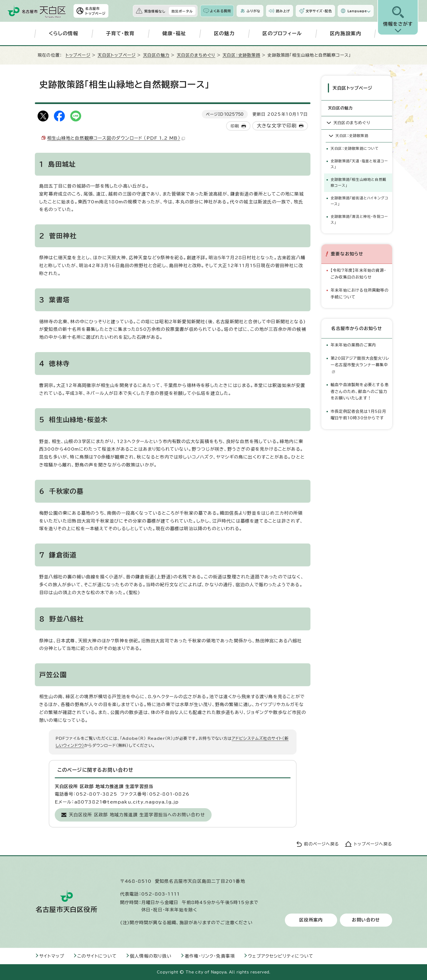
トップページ (78, 55)
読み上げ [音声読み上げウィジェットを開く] (283, 11)
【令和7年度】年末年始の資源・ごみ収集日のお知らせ (358, 273)
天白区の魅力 (156, 55)
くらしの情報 (64, 33)
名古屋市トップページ (95, 11)
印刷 (235, 126)
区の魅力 (224, 33)
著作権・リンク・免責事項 (210, 956)
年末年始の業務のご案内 (353, 344)
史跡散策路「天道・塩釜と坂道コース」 (359, 163)
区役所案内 (311, 920)
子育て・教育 (120, 33)
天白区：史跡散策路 (241, 55)
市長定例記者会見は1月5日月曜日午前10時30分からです (358, 413)
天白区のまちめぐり (196, 55)
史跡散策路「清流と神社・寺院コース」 (359, 219)
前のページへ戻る (321, 844)
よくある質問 (220, 11)
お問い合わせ (366, 920)
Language (357, 11)
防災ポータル (182, 11)
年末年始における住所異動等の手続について (360, 293)
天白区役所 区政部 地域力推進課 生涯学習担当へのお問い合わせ (137, 815)
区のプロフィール (282, 33)
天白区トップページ (117, 55)
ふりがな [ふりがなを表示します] (253, 11)
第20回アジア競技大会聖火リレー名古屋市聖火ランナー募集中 (360, 364)
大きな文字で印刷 (277, 126)
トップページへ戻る (373, 844)
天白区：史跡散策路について (355, 148)
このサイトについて (97, 956)
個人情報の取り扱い (151, 956)
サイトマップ (52, 956)
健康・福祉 (174, 33)
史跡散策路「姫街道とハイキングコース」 (359, 200)
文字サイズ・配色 (319, 11)
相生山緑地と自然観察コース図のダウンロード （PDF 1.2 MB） (116, 138)
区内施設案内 (346, 33)
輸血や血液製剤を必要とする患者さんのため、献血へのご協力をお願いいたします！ (360, 390)
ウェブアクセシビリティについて (281, 956)
